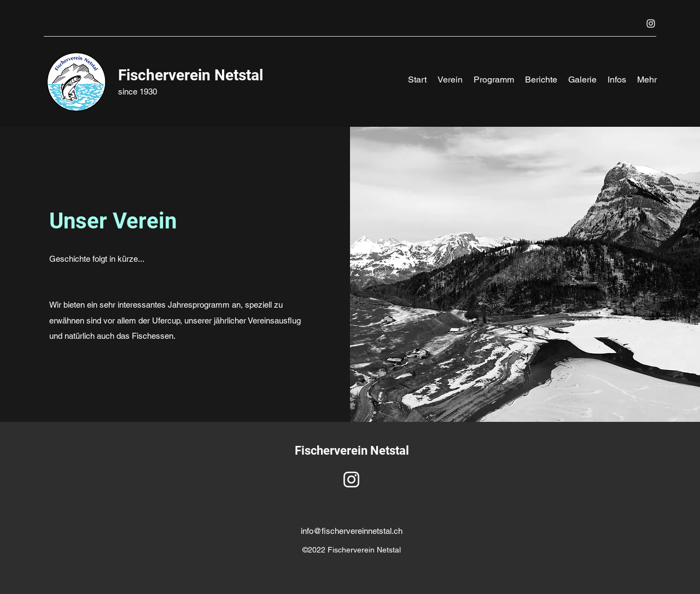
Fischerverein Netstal (191, 75)
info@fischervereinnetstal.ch (352, 531)
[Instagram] (651, 23)
